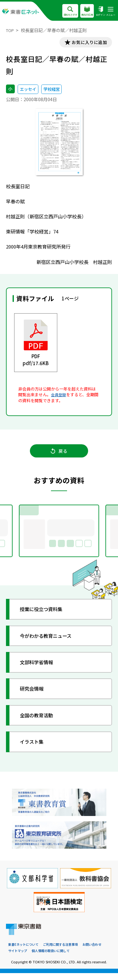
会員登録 (59, 396)
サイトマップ (19, 958)
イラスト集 (35, 748)
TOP (11, 30)
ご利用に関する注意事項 (65, 951)
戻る (59, 454)
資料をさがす (65, 11)
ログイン (98, 11)
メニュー (110, 11)
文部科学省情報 (40, 668)
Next (110, 536)
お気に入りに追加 (87, 43)
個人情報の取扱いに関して (54, 958)
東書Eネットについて (25, 951)
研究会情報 (35, 695)
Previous (8, 536)
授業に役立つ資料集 (45, 615)
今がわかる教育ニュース (51, 642)
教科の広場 (84, 11)
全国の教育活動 (40, 721)
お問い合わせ (99, 951)
